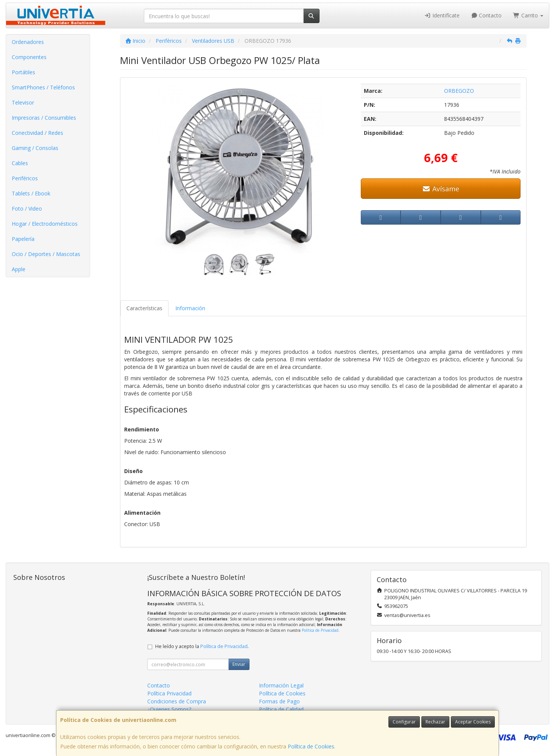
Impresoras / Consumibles (44, 118)
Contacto (486, 15)
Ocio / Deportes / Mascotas (46, 254)
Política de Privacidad (320, 630)
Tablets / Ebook (31, 193)
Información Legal (281, 685)
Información (190, 308)
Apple (19, 269)
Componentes (29, 57)
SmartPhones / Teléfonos (43, 87)
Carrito (528, 15)
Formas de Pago (279, 701)
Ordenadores (28, 42)
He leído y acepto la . (202, 646)
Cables (20, 163)
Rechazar (435, 722)
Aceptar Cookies (473, 722)
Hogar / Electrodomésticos (45, 224)
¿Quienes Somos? (169, 709)
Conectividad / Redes (37, 133)
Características (144, 308)
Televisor (23, 102)
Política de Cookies (311, 746)
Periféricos (25, 178)
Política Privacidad (169, 693)
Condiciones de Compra (177, 701)
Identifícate (442, 15)
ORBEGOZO (459, 91)
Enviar (239, 664)
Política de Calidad (281, 709)
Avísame (441, 189)
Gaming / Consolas (35, 148)
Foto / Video (27, 209)
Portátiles (23, 72)
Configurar (404, 722)
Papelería (23, 239)
